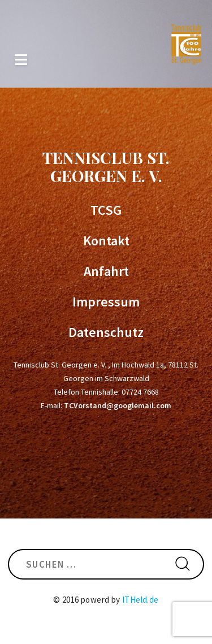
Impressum (106, 302)
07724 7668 (140, 392)
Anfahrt (106, 271)
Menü (21, 60)
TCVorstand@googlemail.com (118, 405)
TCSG (106, 210)
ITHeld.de (140, 600)
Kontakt (106, 241)
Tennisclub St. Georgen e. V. (106, 167)
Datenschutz (106, 332)
